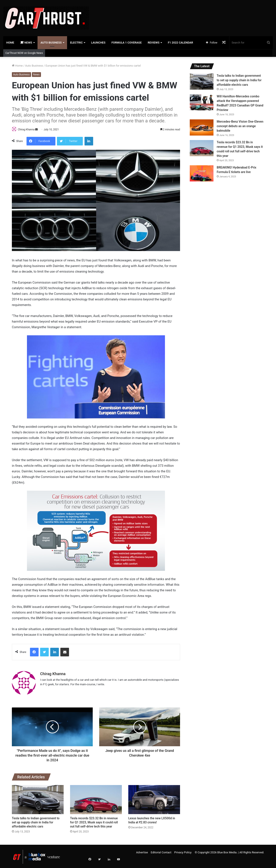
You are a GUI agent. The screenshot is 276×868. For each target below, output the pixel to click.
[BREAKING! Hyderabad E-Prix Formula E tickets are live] (202, 173)
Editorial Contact (161, 851)
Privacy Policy (183, 851)
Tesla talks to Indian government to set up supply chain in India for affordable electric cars (36, 821)
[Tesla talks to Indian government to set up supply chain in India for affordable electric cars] (38, 798)
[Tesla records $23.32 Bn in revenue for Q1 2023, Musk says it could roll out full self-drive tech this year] (96, 798)
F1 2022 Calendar (180, 43)
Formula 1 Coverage (127, 43)
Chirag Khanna (28, 130)
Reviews (154, 43)
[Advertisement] (184, 14)
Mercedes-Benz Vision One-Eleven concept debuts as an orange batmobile (240, 126)
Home (10, 43)
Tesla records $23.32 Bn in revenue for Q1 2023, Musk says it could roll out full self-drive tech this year (94, 821)
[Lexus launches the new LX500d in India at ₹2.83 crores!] (154, 798)
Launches (98, 43)
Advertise (142, 851)
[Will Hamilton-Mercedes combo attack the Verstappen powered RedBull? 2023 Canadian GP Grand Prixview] (202, 102)
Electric (76, 43)
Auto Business (51, 43)
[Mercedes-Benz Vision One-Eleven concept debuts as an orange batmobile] (202, 127)
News (26, 43)
